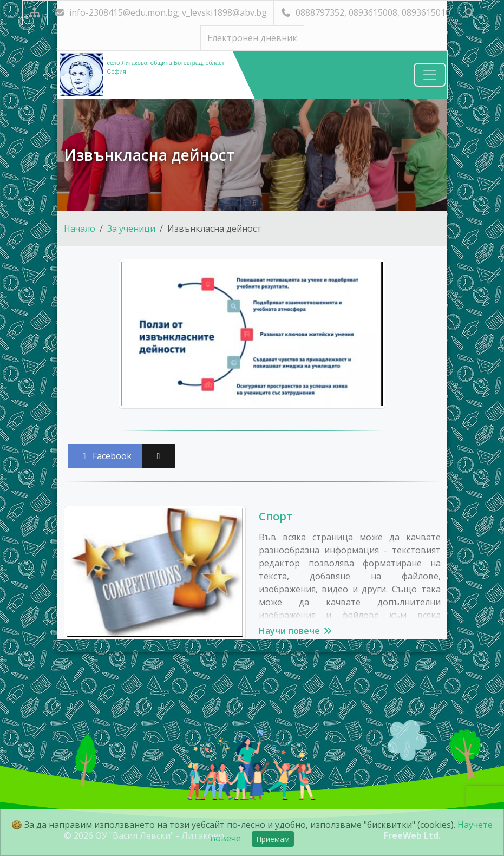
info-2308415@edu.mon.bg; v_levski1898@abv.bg (161, 12)
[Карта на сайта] (35, 13)
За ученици (131, 228)
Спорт (276, 516)
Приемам (273, 839)
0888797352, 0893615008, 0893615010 (365, 12)
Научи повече (296, 631)
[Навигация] (430, 75)
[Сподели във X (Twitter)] (159, 456)
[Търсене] (470, 13)
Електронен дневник (252, 38)
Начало (80, 228)
